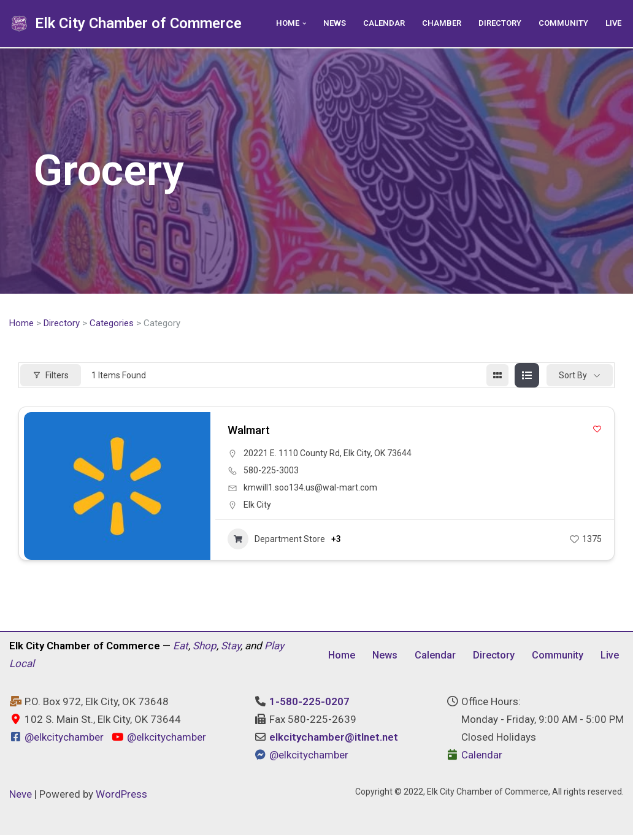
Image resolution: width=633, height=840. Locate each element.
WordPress (121, 799)
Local (22, 666)
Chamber (437, 23)
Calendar (378, 23)
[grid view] (497, 376)
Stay (231, 649)
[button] (296, 24)
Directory (497, 23)
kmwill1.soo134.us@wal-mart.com (310, 489)
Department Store (276, 540)
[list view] (527, 376)
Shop (205, 649)
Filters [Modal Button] (51, 376)
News (327, 23)
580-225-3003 (271, 472)
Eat (181, 649)
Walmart (249, 431)
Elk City (257, 506)
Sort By (573, 376)
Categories (112, 324)
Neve (21, 799)
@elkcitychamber (64, 742)
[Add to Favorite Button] (597, 430)
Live (613, 23)
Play (274, 649)
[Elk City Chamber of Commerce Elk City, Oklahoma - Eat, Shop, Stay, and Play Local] (125, 24)
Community (562, 23)
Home (21, 324)
